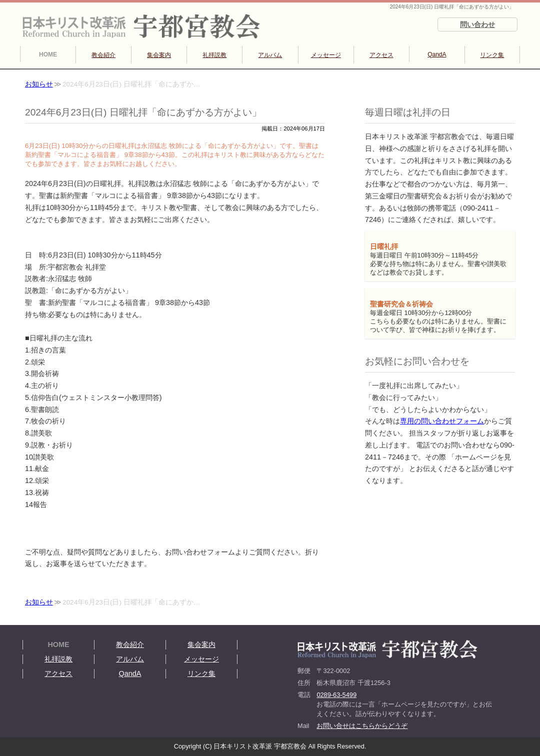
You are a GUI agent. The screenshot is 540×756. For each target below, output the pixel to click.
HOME (48, 54)
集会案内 (159, 55)
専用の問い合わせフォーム (442, 421)
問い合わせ (477, 24)
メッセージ (326, 55)
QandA (437, 54)
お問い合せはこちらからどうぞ (362, 726)
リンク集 (492, 55)
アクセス (381, 55)
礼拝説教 (214, 55)
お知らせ (39, 84)
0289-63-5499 (336, 695)
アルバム (270, 55)
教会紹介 (103, 55)
